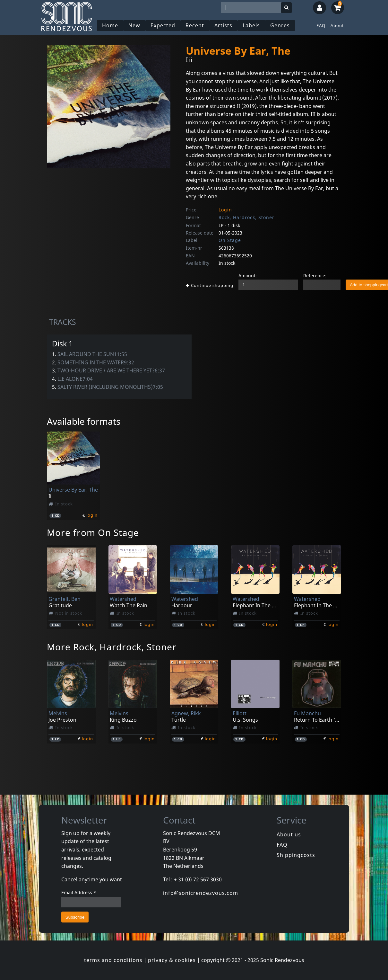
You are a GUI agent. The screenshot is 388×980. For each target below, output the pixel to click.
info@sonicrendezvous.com (201, 893)
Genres (280, 25)
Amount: (248, 276)
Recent (195, 25)
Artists (223, 25)
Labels (251, 25)
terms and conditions (113, 960)
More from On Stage (93, 532)
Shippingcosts (296, 855)
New (134, 25)
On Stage (230, 240)
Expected (163, 25)
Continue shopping (210, 285)
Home (110, 25)
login (92, 515)
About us (289, 834)
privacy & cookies (172, 960)
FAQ (321, 25)
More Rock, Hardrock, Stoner (112, 647)
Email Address (79, 892)
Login (225, 210)
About (337, 25)
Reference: (315, 276)
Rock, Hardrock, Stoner (246, 217)
